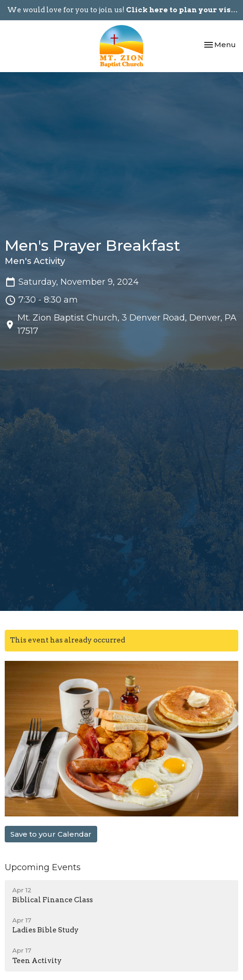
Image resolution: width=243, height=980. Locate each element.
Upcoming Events (43, 867)
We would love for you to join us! (123, 10)
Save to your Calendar (51, 834)
